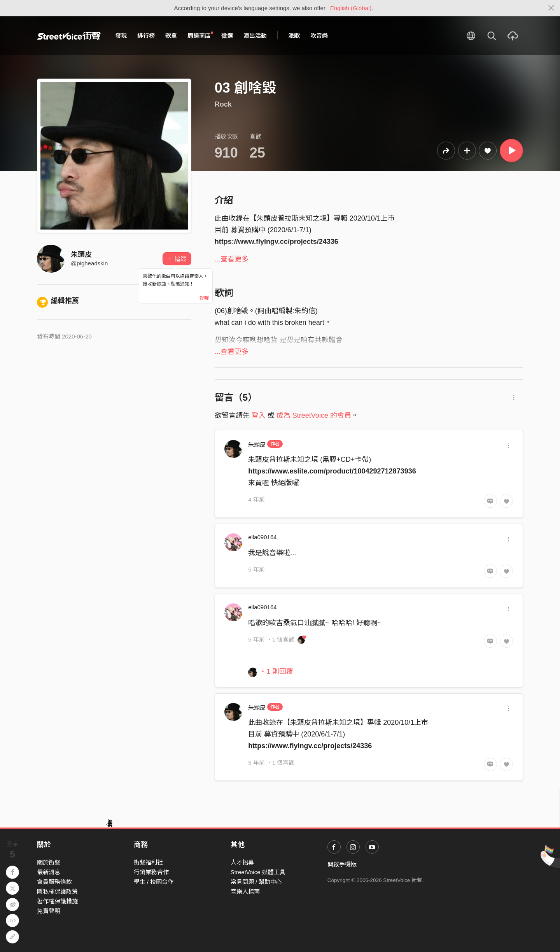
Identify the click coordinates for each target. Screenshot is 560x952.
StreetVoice (69, 36)
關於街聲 (49, 862)
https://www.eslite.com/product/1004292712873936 (332, 471)
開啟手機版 (342, 864)
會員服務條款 (54, 882)
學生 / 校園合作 (154, 882)
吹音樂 (319, 36)
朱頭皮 (81, 254)
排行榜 (146, 36)
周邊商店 (200, 35)
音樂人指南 (245, 892)
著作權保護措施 (57, 901)
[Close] (551, 8)
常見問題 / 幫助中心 (256, 882)
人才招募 (242, 862)
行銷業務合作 (151, 872)
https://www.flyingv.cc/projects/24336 (310, 746)
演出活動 (255, 36)
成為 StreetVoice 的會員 (314, 416)
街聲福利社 (148, 862)
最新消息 (49, 872)
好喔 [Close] (204, 298)
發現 (121, 36)
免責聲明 (49, 911)
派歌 (294, 36)
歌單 (171, 36)
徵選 (227, 36)
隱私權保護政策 (57, 892)
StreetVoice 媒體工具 (258, 872)
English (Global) (351, 8)
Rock (223, 104)
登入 (259, 416)
